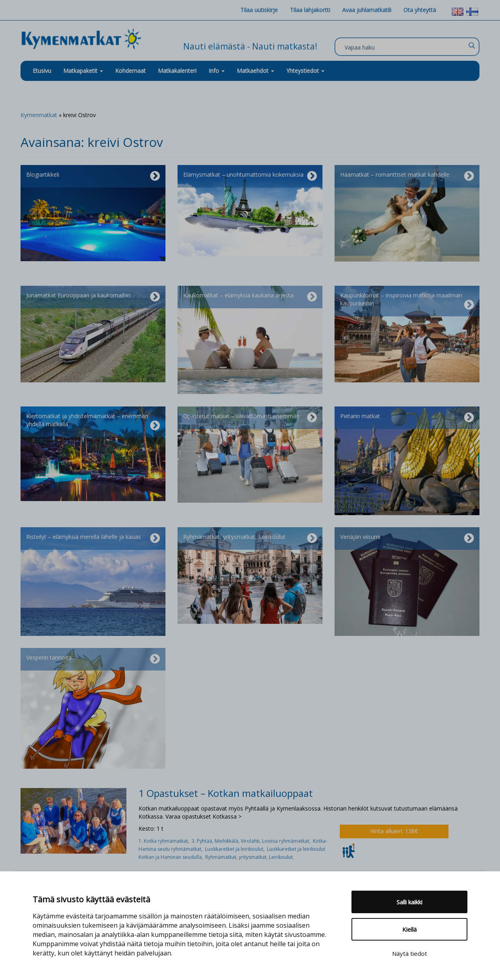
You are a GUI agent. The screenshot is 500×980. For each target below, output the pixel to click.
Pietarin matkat (407, 418)
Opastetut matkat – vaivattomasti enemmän (250, 418)
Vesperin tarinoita (93, 659)
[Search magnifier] (471, 45)
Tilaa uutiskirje (259, 10)
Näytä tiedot (410, 953)
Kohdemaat (130, 71)
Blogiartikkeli (93, 176)
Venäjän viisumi (407, 538)
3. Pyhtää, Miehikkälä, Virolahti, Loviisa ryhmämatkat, (252, 841)
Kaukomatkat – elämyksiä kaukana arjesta (250, 297)
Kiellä (409, 929)
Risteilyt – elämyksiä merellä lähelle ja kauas (93, 538)
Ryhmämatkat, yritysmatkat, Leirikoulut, (250, 857)
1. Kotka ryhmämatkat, (165, 841)
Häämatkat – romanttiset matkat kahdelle (407, 176)
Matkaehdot (255, 71)
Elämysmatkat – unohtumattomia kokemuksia (250, 176)
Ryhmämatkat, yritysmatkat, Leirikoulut (250, 538)
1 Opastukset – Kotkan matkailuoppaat (226, 793)
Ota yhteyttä (420, 10)
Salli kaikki (409, 902)
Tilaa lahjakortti (310, 10)
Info (217, 71)
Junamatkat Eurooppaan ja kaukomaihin (93, 297)
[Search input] (405, 47)
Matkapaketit (83, 71)
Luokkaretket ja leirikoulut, (236, 849)
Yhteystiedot (305, 71)
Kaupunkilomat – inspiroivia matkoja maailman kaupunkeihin (407, 301)
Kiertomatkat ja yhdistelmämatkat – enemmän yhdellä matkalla (93, 422)
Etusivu (42, 71)
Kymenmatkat (39, 115)
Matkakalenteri (177, 71)
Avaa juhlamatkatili (367, 10)
